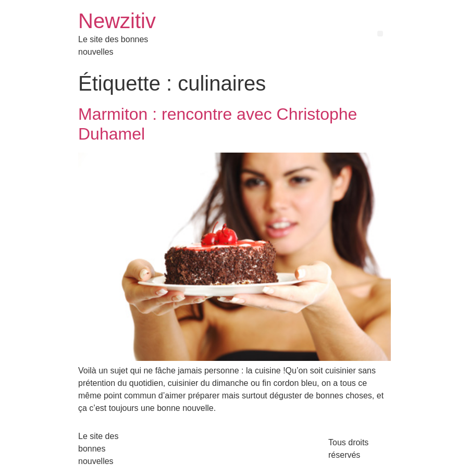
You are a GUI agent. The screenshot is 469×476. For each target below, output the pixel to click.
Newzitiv (117, 21)
